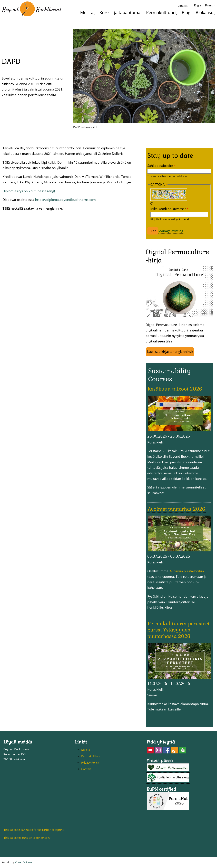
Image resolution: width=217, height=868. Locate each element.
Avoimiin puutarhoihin (187, 571)
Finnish (210, 5)
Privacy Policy (90, 763)
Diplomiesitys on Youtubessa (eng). (29, 191)
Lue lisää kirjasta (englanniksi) (170, 352)
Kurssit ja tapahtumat (121, 12)
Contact (183, 6)
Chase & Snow (24, 862)
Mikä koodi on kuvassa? (168, 209)
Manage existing (171, 231)
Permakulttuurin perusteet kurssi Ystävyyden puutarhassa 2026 (178, 630)
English (199, 5)
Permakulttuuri (161, 12)
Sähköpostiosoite (160, 166)
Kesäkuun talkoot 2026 (175, 389)
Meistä (87, 12)
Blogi (187, 12)
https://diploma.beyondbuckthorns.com (65, 200)
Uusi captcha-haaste (152, 204)
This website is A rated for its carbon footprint (34, 830)
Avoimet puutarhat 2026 (176, 509)
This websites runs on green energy (27, 838)
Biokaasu (205, 12)
